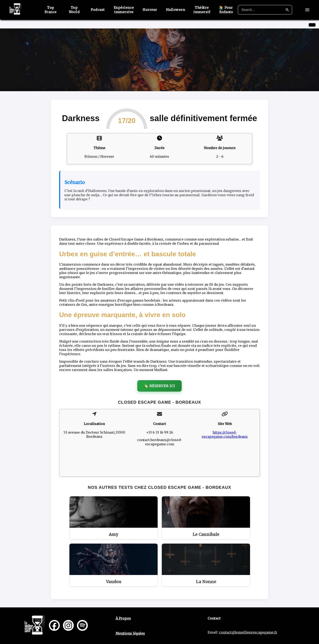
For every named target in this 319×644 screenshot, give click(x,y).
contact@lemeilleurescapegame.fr (248, 632)
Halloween (175, 10)
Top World (74, 10)
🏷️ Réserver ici (159, 386)
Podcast (98, 10)
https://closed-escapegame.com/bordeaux (225, 434)
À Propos (123, 618)
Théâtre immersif (202, 10)
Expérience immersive (124, 10)
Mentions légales (130, 633)
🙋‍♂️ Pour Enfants (226, 10)
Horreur (150, 10)
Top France (51, 10)
